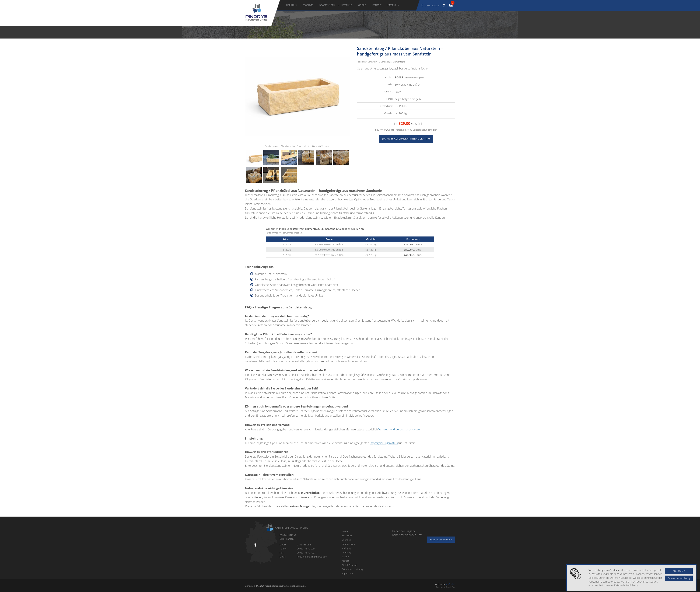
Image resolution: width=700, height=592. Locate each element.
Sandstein (372, 62)
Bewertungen (327, 5)
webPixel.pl (450, 584)
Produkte (308, 5)
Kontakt (377, 5)
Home (345, 531)
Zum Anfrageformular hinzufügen (406, 139)
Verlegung (347, 548)
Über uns (291, 5)
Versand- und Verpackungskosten (399, 429)
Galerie (362, 5)
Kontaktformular (441, 540)
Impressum (393, 5)
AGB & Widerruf (349, 565)
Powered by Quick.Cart (446, 587)
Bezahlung (347, 535)
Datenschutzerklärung (352, 569)
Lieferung (347, 5)
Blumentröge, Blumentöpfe (392, 62)
